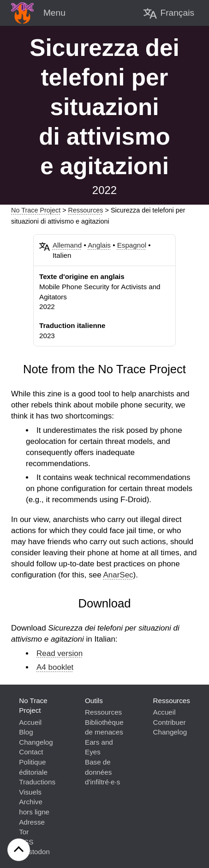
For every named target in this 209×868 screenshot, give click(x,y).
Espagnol (132, 245)
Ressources (86, 210)
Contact (31, 752)
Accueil (30, 722)
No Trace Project (36, 210)
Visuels (30, 792)
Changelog (36, 742)
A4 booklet (55, 667)
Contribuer (170, 722)
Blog (26, 732)
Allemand (67, 245)
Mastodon (34, 852)
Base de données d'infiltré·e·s (102, 772)
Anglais (99, 245)
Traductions (37, 782)
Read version (60, 653)
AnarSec (118, 575)
